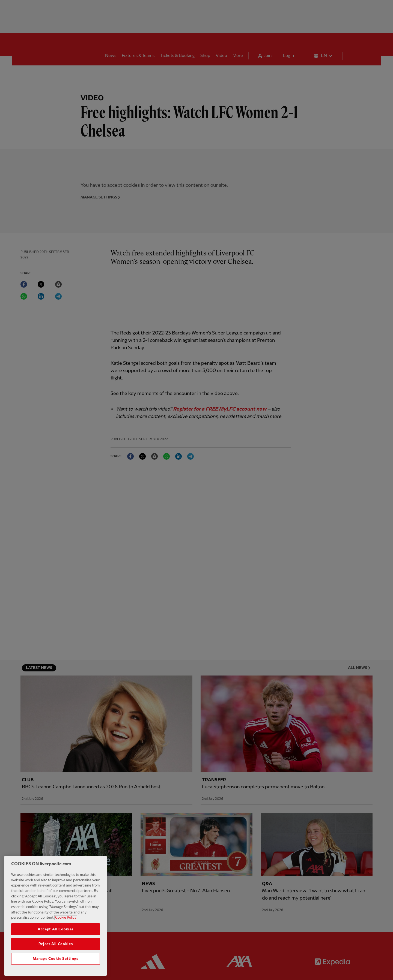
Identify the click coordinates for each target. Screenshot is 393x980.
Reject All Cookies (56, 948)
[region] (56, 920)
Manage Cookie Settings (55, 963)
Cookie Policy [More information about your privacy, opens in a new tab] (66, 921)
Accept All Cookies (56, 933)
